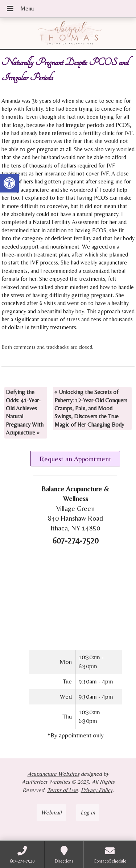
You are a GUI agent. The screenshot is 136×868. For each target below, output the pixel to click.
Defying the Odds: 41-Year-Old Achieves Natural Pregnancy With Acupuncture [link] (25, 412)
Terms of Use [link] (63, 790)
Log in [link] (88, 812)
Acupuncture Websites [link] (53, 774)
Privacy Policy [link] (97, 790)
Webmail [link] (51, 812)
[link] (9, 183)
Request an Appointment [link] (75, 459)
